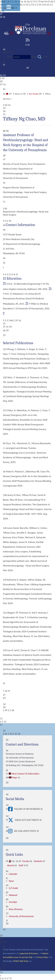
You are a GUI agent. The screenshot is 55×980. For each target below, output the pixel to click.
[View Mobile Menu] (9, 8)
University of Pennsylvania (21, 916)
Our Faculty (34, 94)
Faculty (26, 861)
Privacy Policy (43, 957)
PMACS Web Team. (21, 961)
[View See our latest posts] (11, 831)
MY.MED (13, 902)
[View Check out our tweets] (11, 820)
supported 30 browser (28, 953)
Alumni (11, 865)
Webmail (13, 895)
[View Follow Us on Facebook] (11, 809)
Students (38, 861)
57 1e (30, 33)
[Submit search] (40, 57)
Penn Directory (16, 909)
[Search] (22, 57)
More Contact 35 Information (25, 774)
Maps (15, 777)
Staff (21, 865)
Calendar (13, 874)
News (11, 881)
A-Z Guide (13, 888)
